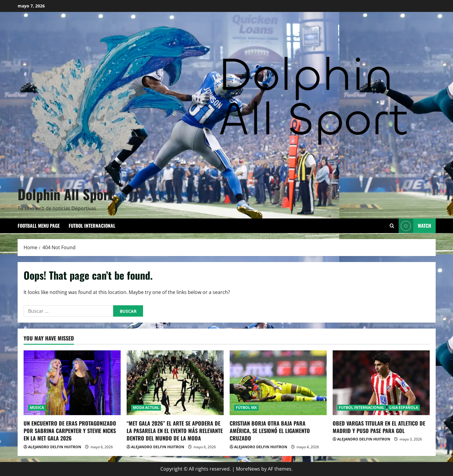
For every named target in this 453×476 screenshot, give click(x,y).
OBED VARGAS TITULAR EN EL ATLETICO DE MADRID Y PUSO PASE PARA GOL (379, 427)
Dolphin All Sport (66, 194)
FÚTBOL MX (246, 408)
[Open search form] (392, 226)
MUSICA (37, 408)
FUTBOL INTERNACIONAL (92, 226)
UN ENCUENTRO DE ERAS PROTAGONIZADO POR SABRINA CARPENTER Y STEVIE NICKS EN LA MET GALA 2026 (70, 431)
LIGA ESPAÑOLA (404, 408)
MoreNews (248, 469)
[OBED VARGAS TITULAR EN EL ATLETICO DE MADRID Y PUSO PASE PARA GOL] (381, 383)
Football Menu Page (39, 226)
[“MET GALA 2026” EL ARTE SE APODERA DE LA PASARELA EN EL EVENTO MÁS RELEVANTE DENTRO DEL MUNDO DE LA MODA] (175, 383)
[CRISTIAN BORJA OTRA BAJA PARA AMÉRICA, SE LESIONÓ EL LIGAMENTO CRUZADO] (278, 383)
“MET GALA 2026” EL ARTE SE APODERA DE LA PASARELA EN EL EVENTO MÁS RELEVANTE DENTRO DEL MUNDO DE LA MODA (175, 431)
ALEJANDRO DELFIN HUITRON (55, 447)
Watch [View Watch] (415, 226)
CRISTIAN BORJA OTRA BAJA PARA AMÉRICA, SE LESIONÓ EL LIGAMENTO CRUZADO (270, 431)
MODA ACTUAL (146, 408)
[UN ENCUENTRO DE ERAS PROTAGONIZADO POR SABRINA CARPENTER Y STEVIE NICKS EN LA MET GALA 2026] (72, 383)
